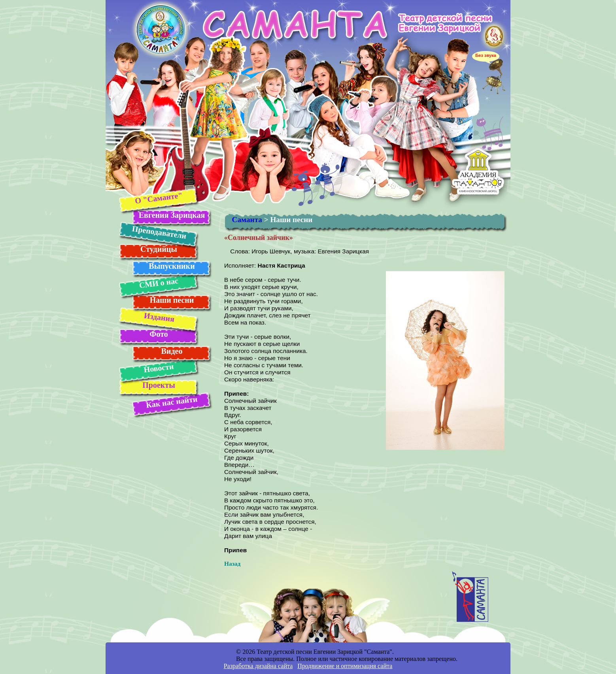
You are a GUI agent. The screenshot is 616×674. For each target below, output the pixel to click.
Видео (172, 351)
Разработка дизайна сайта (258, 666)
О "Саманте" (158, 198)
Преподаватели (159, 232)
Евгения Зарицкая (172, 215)
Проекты (159, 385)
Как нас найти (172, 402)
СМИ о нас (158, 283)
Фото (159, 334)
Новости (159, 368)
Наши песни (172, 300)
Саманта (247, 220)
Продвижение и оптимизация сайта (345, 666)
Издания (159, 317)
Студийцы (159, 249)
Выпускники (172, 266)
